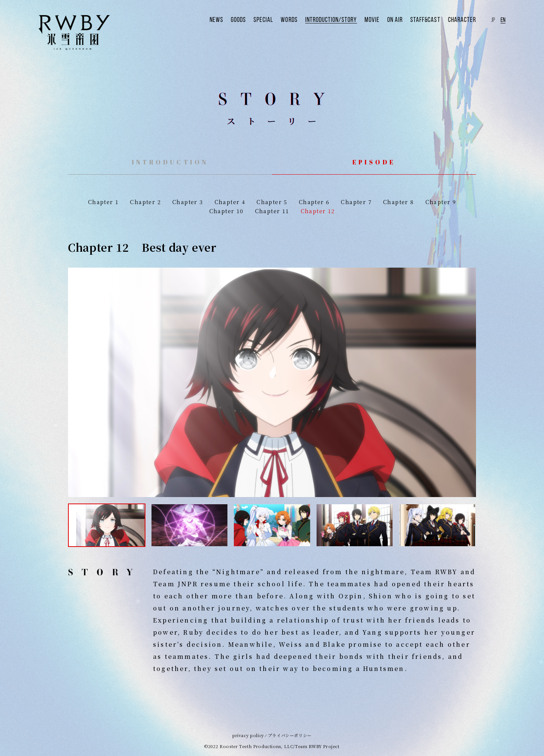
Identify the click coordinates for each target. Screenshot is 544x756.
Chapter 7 (356, 202)
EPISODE (374, 162)
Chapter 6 (314, 202)
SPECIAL (283, 19)
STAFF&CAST (431, 19)
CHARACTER (464, 19)
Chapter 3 (188, 202)
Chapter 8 (399, 202)
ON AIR (403, 19)
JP (493, 19)
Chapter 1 (104, 202)
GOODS (259, 19)
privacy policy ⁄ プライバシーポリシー (272, 735)
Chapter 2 (145, 202)
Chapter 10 (226, 211)
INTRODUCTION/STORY (345, 19)
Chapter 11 (272, 211)
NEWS (239, 19)
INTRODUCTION (170, 162)
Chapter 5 (272, 202)
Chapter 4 (230, 202)
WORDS (306, 19)
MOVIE (382, 19)
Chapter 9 (441, 202)
